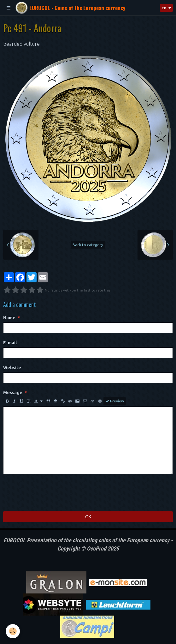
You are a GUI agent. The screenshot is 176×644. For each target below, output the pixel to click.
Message (13, 393)
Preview (115, 401)
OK (88, 517)
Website (12, 368)
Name (9, 318)
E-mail (10, 343)
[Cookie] (13, 631)
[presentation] (51, 493)
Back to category (88, 245)
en (164, 8)
